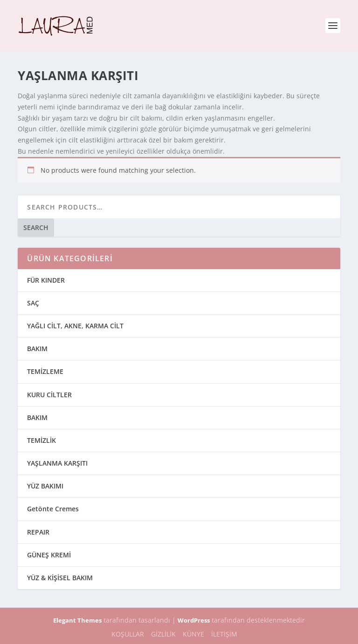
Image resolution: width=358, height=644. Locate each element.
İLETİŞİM (224, 634)
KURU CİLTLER (49, 395)
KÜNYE (193, 634)
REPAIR (38, 532)
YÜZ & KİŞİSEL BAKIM (60, 578)
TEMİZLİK (41, 440)
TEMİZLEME (45, 371)
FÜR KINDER (46, 280)
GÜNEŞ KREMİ (49, 555)
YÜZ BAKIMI (45, 486)
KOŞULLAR (128, 634)
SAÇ (33, 303)
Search (36, 227)
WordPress (194, 620)
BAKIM (37, 349)
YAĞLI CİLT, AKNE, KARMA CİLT (75, 326)
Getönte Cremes (53, 509)
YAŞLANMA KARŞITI (57, 463)
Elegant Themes (77, 620)
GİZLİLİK (163, 634)
